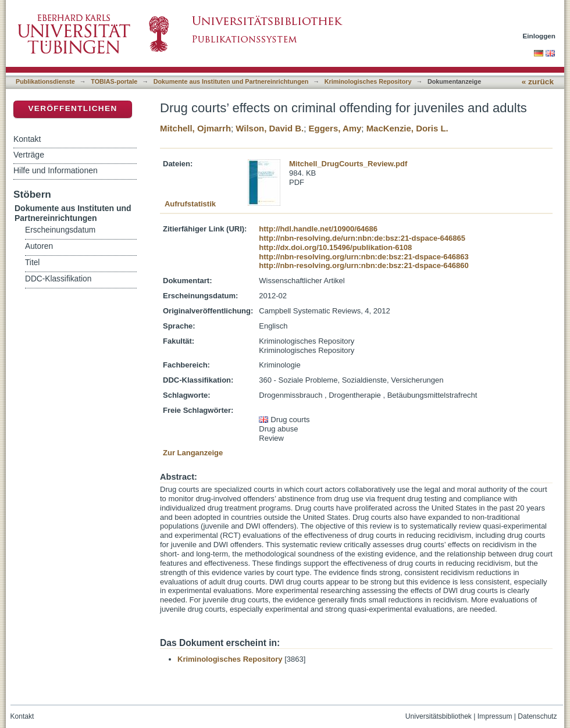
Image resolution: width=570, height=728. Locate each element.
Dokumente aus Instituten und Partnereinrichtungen (231, 81)
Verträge (29, 155)
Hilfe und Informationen (56, 170)
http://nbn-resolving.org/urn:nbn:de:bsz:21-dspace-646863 (364, 257)
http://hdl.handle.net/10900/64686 (318, 229)
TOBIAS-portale (114, 81)
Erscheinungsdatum (60, 230)
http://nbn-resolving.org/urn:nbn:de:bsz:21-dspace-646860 (364, 265)
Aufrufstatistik (190, 204)
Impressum (495, 716)
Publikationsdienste (45, 81)
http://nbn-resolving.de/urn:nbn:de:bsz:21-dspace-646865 (362, 238)
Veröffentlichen (72, 108)
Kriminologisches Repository (368, 81)
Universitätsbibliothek (439, 716)
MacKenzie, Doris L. (407, 128)
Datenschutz (537, 716)
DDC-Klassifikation (58, 279)
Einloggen (539, 36)
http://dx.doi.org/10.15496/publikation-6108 (335, 247)
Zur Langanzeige (193, 453)
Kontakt (27, 139)
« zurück (538, 82)
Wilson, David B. (270, 128)
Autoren (39, 246)
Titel (32, 263)
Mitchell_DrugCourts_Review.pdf (348, 164)
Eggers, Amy (335, 128)
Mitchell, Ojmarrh (195, 128)
